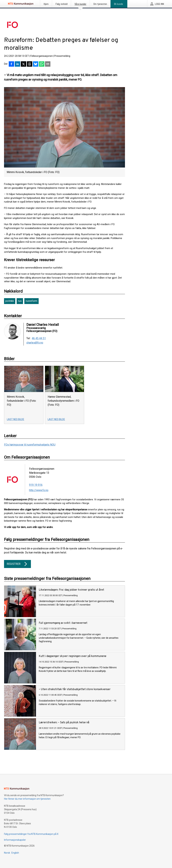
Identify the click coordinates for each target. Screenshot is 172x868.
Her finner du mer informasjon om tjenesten (27, 799)
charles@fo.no (35, 343)
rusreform (31, 301)
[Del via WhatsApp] (42, 64)
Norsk (7, 853)
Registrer (17, 564)
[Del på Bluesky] (36, 64)
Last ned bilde (16, 419)
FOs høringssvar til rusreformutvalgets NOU (30, 445)
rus (20, 301)
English (15, 853)
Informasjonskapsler (15, 840)
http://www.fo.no (39, 490)
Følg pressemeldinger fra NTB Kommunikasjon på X (31, 834)
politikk (10, 301)
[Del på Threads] (30, 64)
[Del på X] (24, 64)
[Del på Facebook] (11, 64)
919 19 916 (36, 485)
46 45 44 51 (39, 338)
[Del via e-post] (48, 64)
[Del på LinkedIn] (17, 64)
